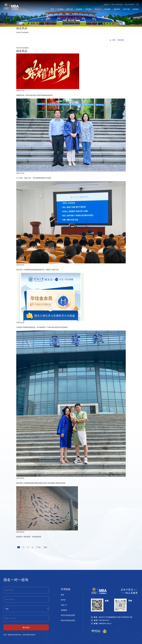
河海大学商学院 (129, 5)
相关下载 (126, 9)
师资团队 (89, 9)
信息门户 (64, 605)
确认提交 (26, 627)
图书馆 (63, 600)
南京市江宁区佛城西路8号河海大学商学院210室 (116, 617)
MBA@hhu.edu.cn (105, 623)
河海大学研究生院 (117, 5)
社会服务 (107, 9)
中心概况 (60, 9)
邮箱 (62, 595)
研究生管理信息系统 (68, 615)
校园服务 (64, 610)
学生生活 (98, 9)
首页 (52, 9)
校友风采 (117, 9)
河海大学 (107, 5)
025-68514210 (104, 620)
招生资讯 (79, 9)
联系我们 (136, 9)
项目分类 (70, 9)
